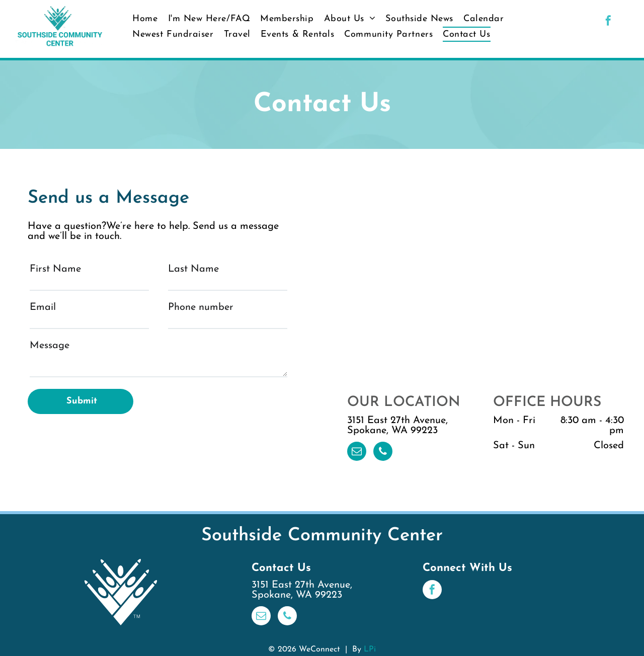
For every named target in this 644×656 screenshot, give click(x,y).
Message (50, 346)
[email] (357, 453)
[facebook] (608, 22)
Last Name (193, 269)
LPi (370, 649)
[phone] (383, 453)
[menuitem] (145, 19)
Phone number (201, 307)
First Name (55, 269)
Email (43, 307)
